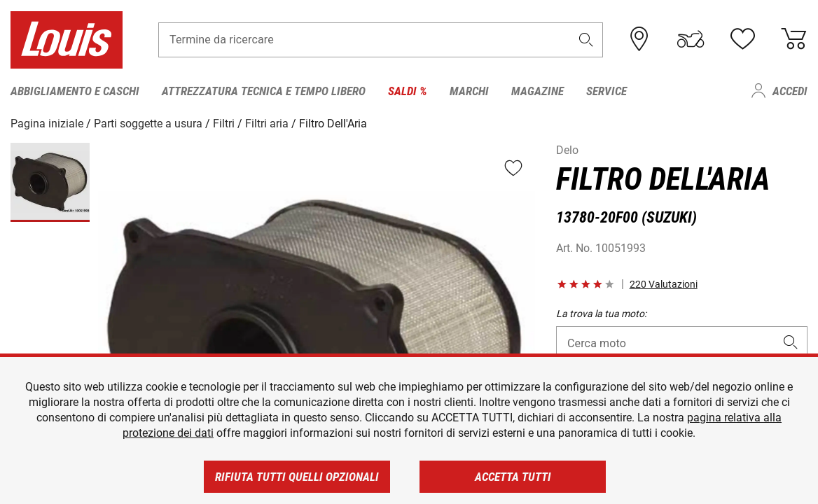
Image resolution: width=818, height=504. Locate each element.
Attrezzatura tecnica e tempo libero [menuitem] (264, 91)
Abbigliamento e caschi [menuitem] (75, 91)
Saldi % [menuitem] (408, 91)
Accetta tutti (513, 477)
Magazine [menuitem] (538, 91)
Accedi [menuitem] (790, 91)
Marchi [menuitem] (469, 91)
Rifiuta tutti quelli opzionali (297, 477)
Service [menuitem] (606, 91)
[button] (586, 40)
